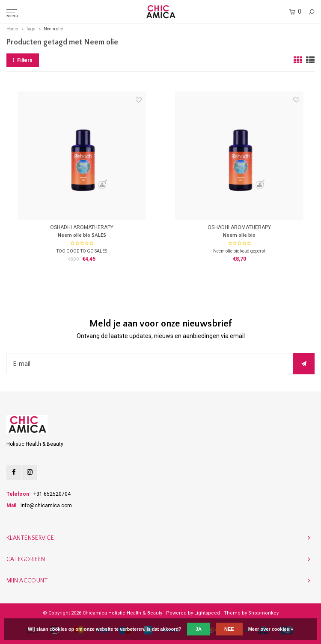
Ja (199, 629)
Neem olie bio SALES (82, 235)
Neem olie (53, 29)
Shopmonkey (263, 613)
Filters (23, 60)
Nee (229, 629)
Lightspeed (207, 613)
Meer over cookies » (271, 629)
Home (12, 29)
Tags (31, 29)
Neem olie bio (239, 235)
